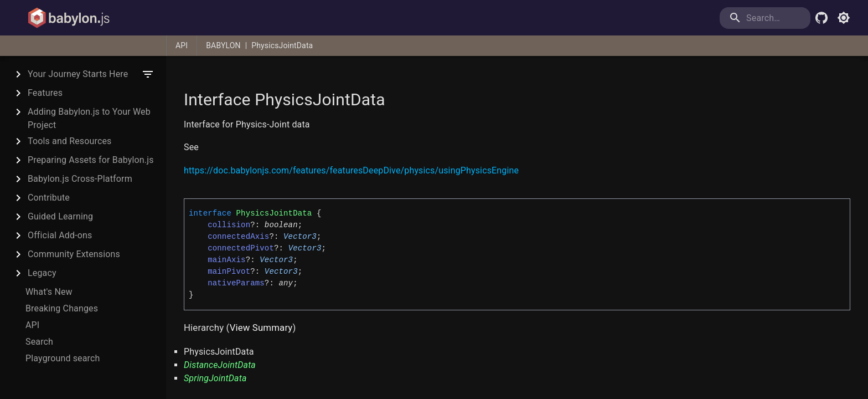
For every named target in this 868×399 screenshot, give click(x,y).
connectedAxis (238, 237)
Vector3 (300, 237)
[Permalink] (205, 148)
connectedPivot (241, 248)
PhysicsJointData (282, 45)
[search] (765, 18)
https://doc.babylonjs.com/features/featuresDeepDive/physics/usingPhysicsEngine (351, 170)
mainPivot (229, 272)
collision (229, 225)
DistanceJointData (220, 365)
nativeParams (236, 283)
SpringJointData (215, 378)
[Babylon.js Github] (821, 18)
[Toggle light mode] (844, 18)
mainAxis (226, 260)
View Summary (261, 328)
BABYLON (223, 45)
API (182, 45)
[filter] (148, 74)
